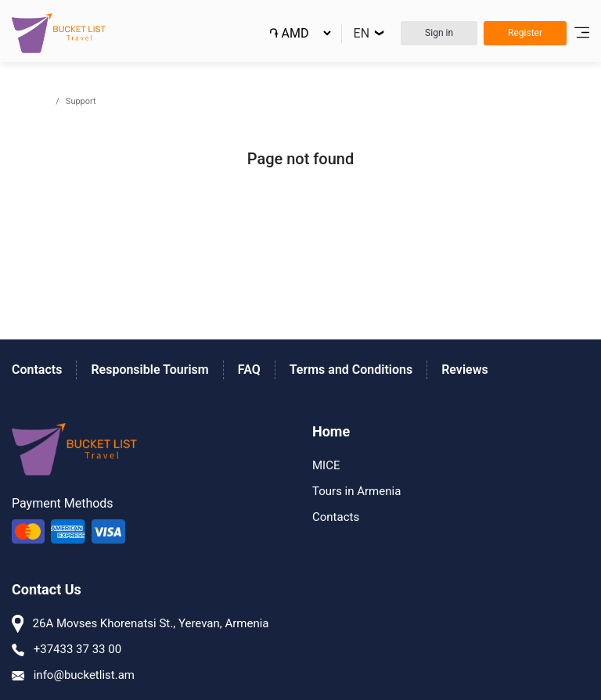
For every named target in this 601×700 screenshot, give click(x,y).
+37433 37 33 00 (67, 649)
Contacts (37, 370)
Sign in (439, 33)
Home (37, 100)
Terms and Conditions (351, 370)
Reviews (465, 370)
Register (525, 33)
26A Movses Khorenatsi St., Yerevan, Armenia (140, 624)
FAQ (249, 370)
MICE (326, 465)
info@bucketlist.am (73, 675)
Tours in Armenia (356, 491)
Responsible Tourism (149, 370)
